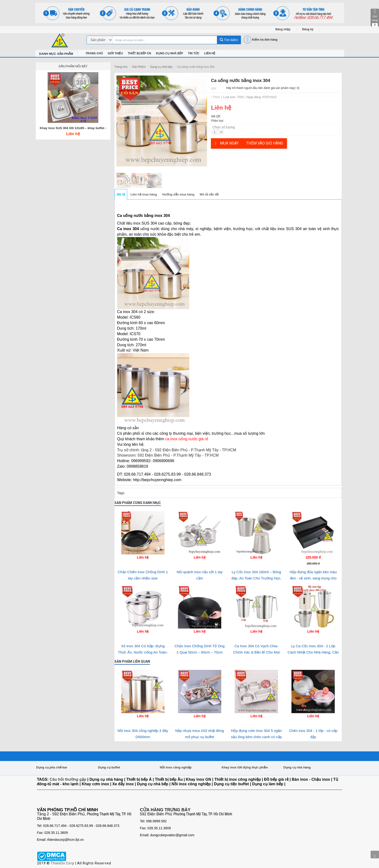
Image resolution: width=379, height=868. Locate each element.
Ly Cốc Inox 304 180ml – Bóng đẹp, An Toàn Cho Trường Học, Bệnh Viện (256, 578)
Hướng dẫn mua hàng (178, 194)
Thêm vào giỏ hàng (265, 143)
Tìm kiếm (229, 40)
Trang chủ (121, 67)
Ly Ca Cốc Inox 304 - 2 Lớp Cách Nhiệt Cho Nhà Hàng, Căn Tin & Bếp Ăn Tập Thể (313, 652)
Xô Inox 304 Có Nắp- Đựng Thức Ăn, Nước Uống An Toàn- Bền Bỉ (143, 652)
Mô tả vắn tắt (209, 194)
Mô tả (121, 194)
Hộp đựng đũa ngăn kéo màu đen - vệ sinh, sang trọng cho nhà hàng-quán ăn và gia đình (313, 578)
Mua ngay (227, 143)
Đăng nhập (283, 29)
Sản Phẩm (139, 67)
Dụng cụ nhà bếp (161, 67)
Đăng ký (308, 29)
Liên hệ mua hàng (144, 194)
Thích (215, 97)
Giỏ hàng (375, 18)
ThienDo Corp (63, 863)
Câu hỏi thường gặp (68, 779)
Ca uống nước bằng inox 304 (196, 67)
